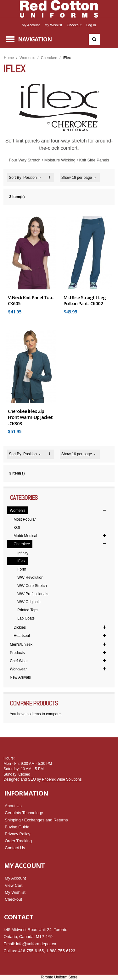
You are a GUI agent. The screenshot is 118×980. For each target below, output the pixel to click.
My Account (31, 25)
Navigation (35, 39)
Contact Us (15, 848)
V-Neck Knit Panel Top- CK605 (31, 300)
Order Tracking (18, 841)
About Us (13, 806)
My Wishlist (53, 25)
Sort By (15, 178)
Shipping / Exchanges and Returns (36, 820)
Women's (27, 58)
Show (66, 178)
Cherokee (49, 58)
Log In (91, 25)
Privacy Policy (17, 834)
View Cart (14, 885)
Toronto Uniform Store (59, 977)
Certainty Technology (24, 813)
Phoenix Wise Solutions (62, 779)
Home (9, 58)
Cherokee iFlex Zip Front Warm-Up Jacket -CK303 (30, 417)
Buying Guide (17, 827)
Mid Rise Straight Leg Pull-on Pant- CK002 (85, 300)
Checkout (74, 25)
